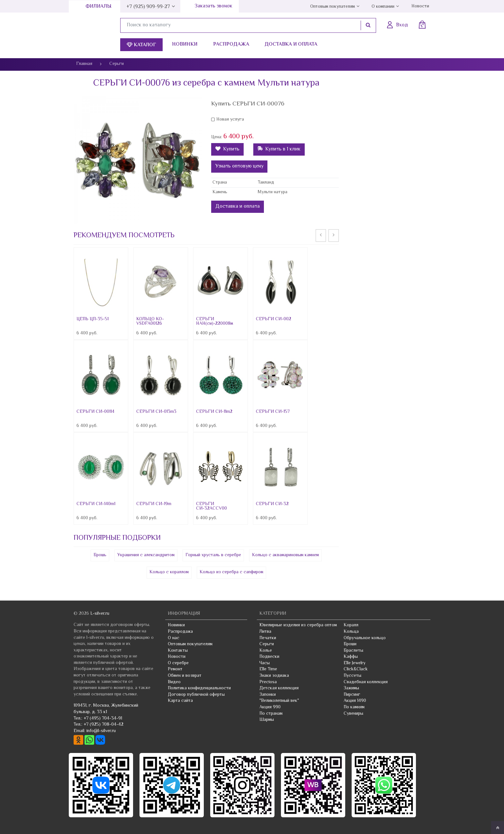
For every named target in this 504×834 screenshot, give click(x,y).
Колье (266, 651)
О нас (174, 638)
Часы (265, 663)
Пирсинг (352, 695)
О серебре (178, 663)
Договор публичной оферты (196, 695)
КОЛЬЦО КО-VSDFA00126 (150, 322)
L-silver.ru (100, 614)
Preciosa (268, 682)
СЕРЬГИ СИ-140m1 (96, 504)
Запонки (268, 695)
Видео (174, 682)
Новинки (185, 45)
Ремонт (175, 669)
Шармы (267, 720)
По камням (354, 707)
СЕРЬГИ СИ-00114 (95, 412)
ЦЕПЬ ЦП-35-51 (93, 319)
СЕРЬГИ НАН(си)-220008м (215, 322)
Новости (420, 6)
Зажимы (351, 688)
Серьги (267, 644)
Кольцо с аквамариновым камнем (285, 555)
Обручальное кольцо (365, 638)
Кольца (351, 632)
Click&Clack (356, 669)
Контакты (178, 651)
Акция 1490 (355, 701)
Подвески (269, 657)
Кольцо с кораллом (169, 572)
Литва (265, 632)
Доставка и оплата (291, 45)
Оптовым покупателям (333, 7)
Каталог (141, 45)
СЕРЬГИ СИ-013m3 (156, 412)
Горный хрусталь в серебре (213, 555)
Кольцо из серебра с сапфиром (231, 572)
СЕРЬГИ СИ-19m (154, 504)
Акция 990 (270, 707)
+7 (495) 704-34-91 (103, 719)
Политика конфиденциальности (199, 688)
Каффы (351, 657)
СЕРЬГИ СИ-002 (274, 319)
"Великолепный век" (279, 701)
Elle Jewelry (355, 663)
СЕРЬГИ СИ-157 (273, 412)
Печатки (268, 638)
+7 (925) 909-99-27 (148, 7)
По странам (271, 714)
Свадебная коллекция (366, 682)
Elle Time (268, 669)
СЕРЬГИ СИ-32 (272, 504)
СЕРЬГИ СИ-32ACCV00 (212, 506)
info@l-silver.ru (101, 731)
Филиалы (99, 7)
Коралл (351, 625)
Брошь (100, 555)
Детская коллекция (279, 688)
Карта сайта (180, 701)
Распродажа (231, 45)
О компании (383, 7)
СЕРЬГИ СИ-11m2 (214, 412)
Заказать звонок (213, 6)
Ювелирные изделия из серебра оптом (298, 625)
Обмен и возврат (185, 676)
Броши (350, 644)
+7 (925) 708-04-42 (104, 725)
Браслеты (353, 651)
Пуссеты (352, 676)
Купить (227, 149)
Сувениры (353, 714)
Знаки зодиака (274, 676)
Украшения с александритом (146, 555)
